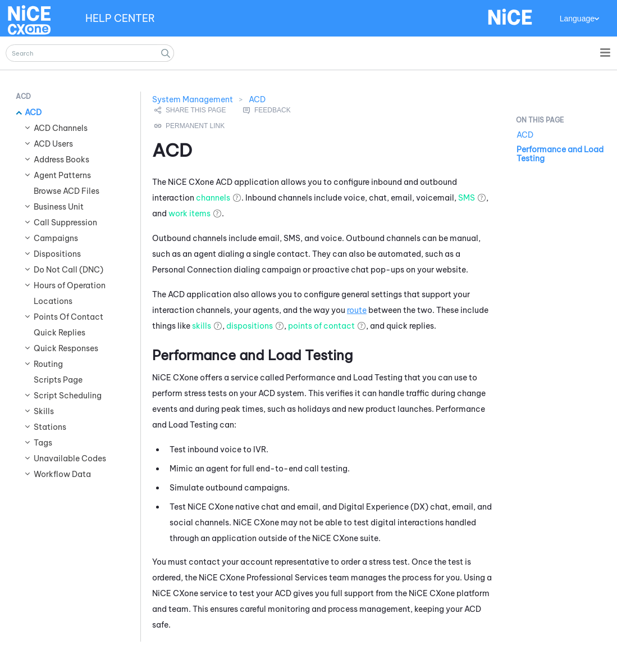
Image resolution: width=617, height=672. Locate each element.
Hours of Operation (70, 285)
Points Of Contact (68, 317)
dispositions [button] (250, 326)
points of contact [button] (321, 326)
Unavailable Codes (70, 458)
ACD (33, 112)
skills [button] (202, 326)
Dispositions (57, 254)
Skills (44, 411)
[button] (166, 53)
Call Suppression (65, 223)
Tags (43, 443)
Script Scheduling (68, 396)
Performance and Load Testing (560, 154)
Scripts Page (58, 380)
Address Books (61, 160)
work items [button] (189, 214)
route (357, 310)
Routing (48, 364)
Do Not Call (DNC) (68, 270)
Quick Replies (60, 333)
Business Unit (59, 207)
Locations (53, 301)
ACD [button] (23, 96)
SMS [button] (467, 198)
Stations (50, 427)
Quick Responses (66, 348)
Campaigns (56, 238)
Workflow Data (62, 474)
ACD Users (53, 144)
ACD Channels (61, 128)
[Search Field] (90, 53)
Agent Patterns (62, 175)
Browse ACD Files (67, 191)
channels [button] (213, 198)
